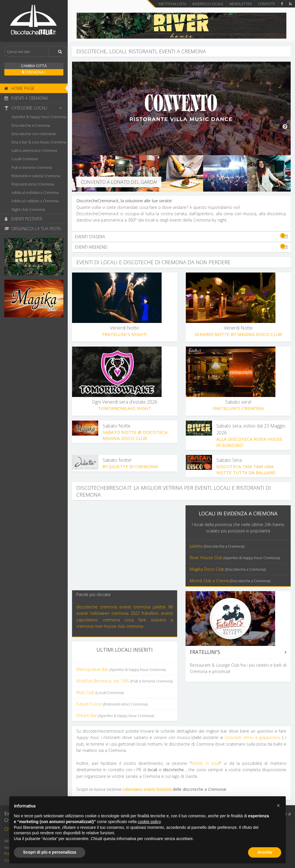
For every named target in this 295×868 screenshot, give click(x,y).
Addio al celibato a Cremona (35, 201)
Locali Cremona (25, 159)
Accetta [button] (265, 852)
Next (285, 127)
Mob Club (100, 692)
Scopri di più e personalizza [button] (50, 852)
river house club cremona (119, 626)
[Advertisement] (125, 546)
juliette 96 (163, 607)
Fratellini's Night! (124, 334)
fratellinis (150, 613)
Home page (19, 88)
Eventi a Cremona (26, 98)
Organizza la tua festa (33, 229)
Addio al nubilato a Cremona (35, 192)
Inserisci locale (208, 4)
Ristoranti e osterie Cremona (36, 176)
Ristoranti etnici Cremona (33, 184)
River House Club (235, 558)
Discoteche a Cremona (31, 125)
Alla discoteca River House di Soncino (249, 442)
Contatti (266, 4)
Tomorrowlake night (125, 408)
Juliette (217, 546)
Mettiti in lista (173, 4)
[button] (278, 805)
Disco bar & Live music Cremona (39, 142)
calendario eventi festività (147, 789)
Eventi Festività (23, 219)
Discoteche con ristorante (34, 134)
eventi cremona (135, 607)
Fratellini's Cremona (238, 408)
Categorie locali (35, 108)
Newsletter (241, 4)
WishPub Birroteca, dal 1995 (124, 681)
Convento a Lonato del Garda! (119, 182)
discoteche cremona (97, 607)
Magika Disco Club (228, 569)
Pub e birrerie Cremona (32, 167)
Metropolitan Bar (121, 669)
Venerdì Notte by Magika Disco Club (238, 334)
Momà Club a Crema (230, 581)
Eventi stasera (181, 237)
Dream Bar (115, 715)
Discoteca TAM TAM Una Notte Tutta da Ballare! (246, 469)
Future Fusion (112, 704)
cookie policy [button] (149, 822)
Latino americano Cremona (34, 150)
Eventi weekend (181, 247)
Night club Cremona (28, 209)
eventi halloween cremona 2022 (108, 613)
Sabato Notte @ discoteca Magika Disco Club (135, 435)
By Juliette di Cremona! (130, 466)
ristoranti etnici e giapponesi (253, 737)
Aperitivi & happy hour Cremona (39, 117)
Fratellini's (238, 652)
